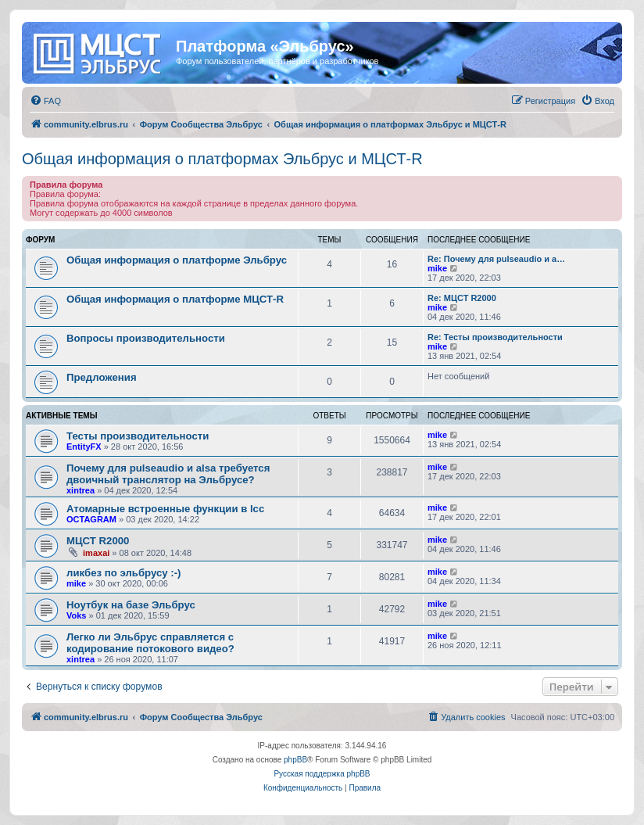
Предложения (102, 377)
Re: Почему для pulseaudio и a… (496, 259)
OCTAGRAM (91, 519)
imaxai (96, 553)
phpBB (295, 760)
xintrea (80, 490)
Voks (76, 615)
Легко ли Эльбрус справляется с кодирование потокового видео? (150, 643)
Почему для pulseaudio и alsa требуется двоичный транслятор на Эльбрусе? (168, 474)
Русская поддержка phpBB (322, 774)
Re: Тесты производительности (495, 337)
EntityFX (84, 447)
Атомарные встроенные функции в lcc (165, 509)
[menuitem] (45, 101)
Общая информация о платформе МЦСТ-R (175, 299)
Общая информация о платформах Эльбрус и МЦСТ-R (222, 159)
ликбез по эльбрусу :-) (123, 573)
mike (437, 268)
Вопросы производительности (146, 338)
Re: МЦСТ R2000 (462, 298)
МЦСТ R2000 (98, 541)
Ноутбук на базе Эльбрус (131, 605)
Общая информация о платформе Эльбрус (177, 260)
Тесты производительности (138, 436)
